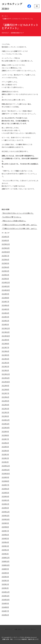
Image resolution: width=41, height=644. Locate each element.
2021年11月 (5, 424)
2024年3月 (5, 317)
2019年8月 (5, 527)
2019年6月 (5, 535)
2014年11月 (5, 596)
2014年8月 (5, 607)
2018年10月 (6, 565)
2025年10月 (6, 252)
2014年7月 (5, 611)
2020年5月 (5, 493)
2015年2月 (5, 584)
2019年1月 (5, 554)
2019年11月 (5, 516)
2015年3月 (5, 580)
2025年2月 (5, 275)
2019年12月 (6, 512)
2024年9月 (5, 294)
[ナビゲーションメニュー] (37, 6)
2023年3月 (5, 363)
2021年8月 (5, 435)
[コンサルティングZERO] (13, 6)
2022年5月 (5, 401)
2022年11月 (6, 378)
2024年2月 (5, 321)
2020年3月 (5, 500)
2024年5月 (5, 309)
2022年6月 (5, 397)
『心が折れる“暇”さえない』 (12, 217)
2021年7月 (5, 439)
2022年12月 (6, 374)
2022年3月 (5, 409)
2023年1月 (5, 370)
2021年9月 (5, 432)
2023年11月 (6, 332)
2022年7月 (5, 393)
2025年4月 (5, 267)
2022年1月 (5, 416)
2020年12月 (6, 466)
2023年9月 (5, 340)
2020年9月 (5, 477)
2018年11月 (5, 561)
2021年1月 (5, 462)
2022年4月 (5, 405)
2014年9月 (5, 603)
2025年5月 (5, 263)
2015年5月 (5, 573)
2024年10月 (6, 290)
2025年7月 (5, 256)
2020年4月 (5, 496)
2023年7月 (5, 347)
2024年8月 (5, 298)
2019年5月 (5, 538)
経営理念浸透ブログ (17, 33)
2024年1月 (5, 324)
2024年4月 (5, 313)
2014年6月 (5, 615)
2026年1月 (5, 240)
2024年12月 (6, 282)
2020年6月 (5, 489)
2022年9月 (5, 386)
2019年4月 (5, 542)
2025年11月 (6, 248)
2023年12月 (6, 328)
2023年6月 (5, 351)
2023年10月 (6, 336)
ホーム (4, 16)
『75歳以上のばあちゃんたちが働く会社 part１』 (19, 228)
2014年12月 (6, 592)
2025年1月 (5, 279)
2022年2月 (5, 412)
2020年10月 (6, 474)
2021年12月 (6, 420)
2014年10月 (6, 600)
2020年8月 (5, 481)
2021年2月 (5, 458)
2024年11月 (6, 286)
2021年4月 (5, 451)
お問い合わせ (18, 629)
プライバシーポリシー (30, 629)
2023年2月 (5, 366)
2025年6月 (5, 260)
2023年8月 (5, 344)
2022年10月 (6, 382)
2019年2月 (5, 550)
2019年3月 (5, 546)
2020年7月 (5, 485)
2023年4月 (5, 359)
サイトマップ (9, 629)
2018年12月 (6, 558)
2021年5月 (5, 447)
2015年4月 (5, 577)
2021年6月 (5, 443)
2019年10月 (6, 519)
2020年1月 (5, 508)
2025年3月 (5, 271)
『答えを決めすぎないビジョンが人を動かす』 (18, 213)
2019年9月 (5, 523)
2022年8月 (5, 389)
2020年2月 (5, 504)
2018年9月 (5, 569)
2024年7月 (5, 302)
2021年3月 (5, 454)
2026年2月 (5, 237)
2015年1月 (5, 588)
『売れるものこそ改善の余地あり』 (14, 221)
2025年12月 (6, 244)
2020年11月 (6, 470)
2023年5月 (5, 355)
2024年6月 (5, 305)
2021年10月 (6, 428)
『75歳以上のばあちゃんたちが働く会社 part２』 (19, 225)
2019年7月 (5, 531)
